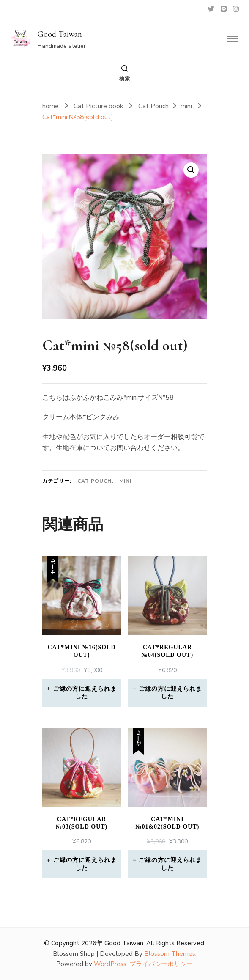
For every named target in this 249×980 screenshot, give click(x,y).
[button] (191, 170)
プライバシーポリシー (161, 964)
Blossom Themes (170, 954)
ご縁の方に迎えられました (85, 693)
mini (125, 481)
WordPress (110, 964)
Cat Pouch (94, 481)
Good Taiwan (60, 34)
